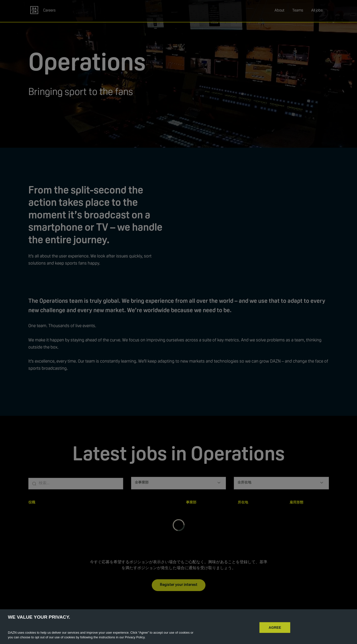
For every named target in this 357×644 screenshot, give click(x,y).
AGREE (275, 632)
